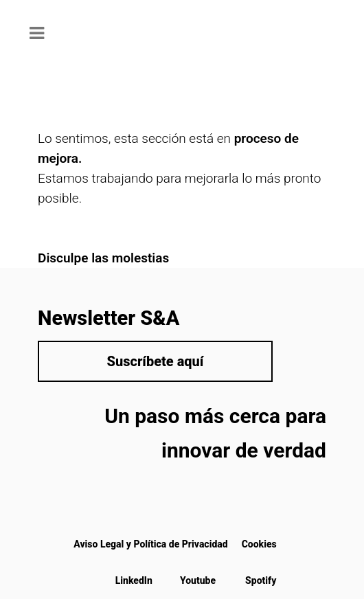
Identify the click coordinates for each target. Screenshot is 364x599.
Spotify (261, 580)
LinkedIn (134, 580)
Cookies (259, 544)
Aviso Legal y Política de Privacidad (150, 544)
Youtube (198, 580)
